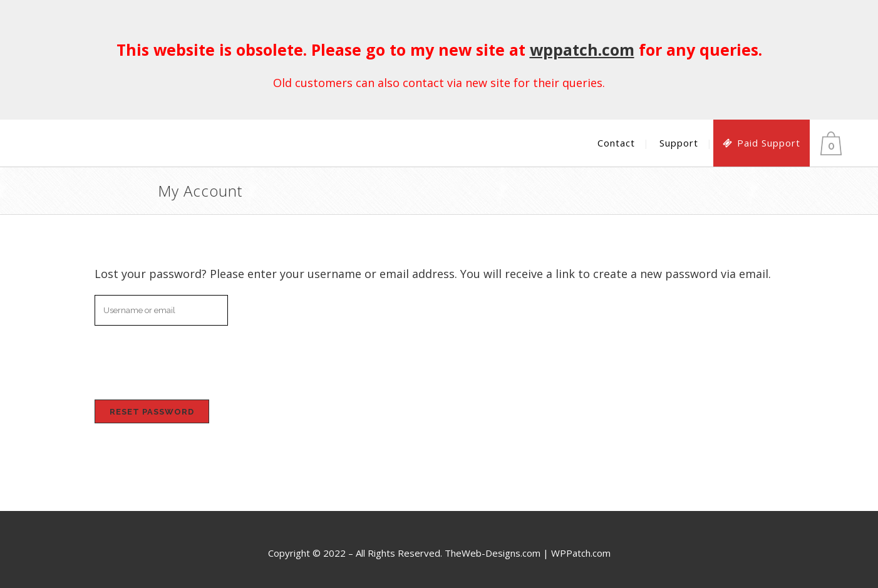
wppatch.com (582, 49)
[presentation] (180, 360)
